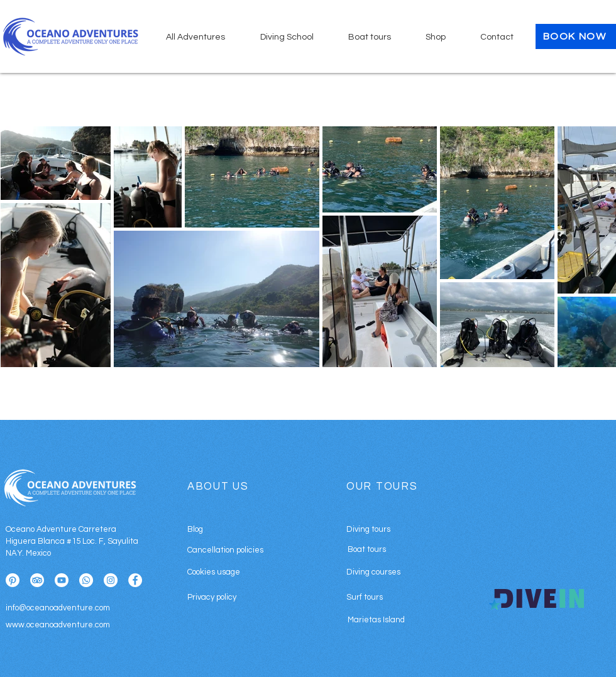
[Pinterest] (13, 580)
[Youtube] (62, 580)
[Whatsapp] (86, 580)
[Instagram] (111, 580)
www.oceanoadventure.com (58, 625)
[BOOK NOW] (576, 36)
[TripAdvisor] (37, 580)
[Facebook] (135, 580)
